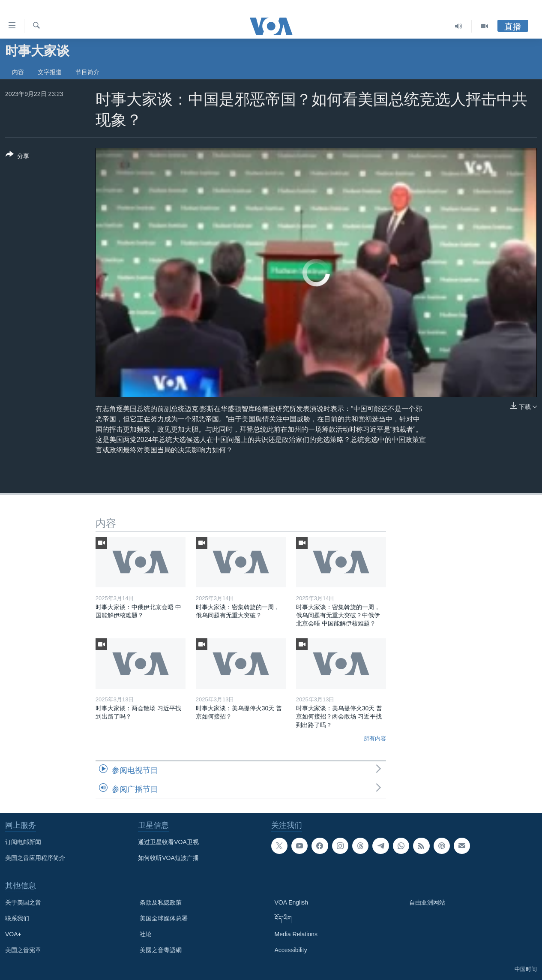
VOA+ (13, 934)
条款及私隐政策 (161, 902)
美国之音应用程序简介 (35, 858)
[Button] (17, 157)
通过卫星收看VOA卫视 (168, 842)
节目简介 (87, 72)
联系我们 (17, 918)
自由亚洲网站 (427, 902)
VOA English (292, 902)
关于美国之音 (23, 902)
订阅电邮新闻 (23, 842)
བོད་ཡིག (283, 918)
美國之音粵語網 (161, 950)
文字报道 (50, 72)
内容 (18, 72)
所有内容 (375, 738)
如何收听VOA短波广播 (168, 858)
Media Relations (296, 934)
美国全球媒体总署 (164, 918)
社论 (146, 934)
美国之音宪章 (23, 950)
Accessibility (291, 950)
